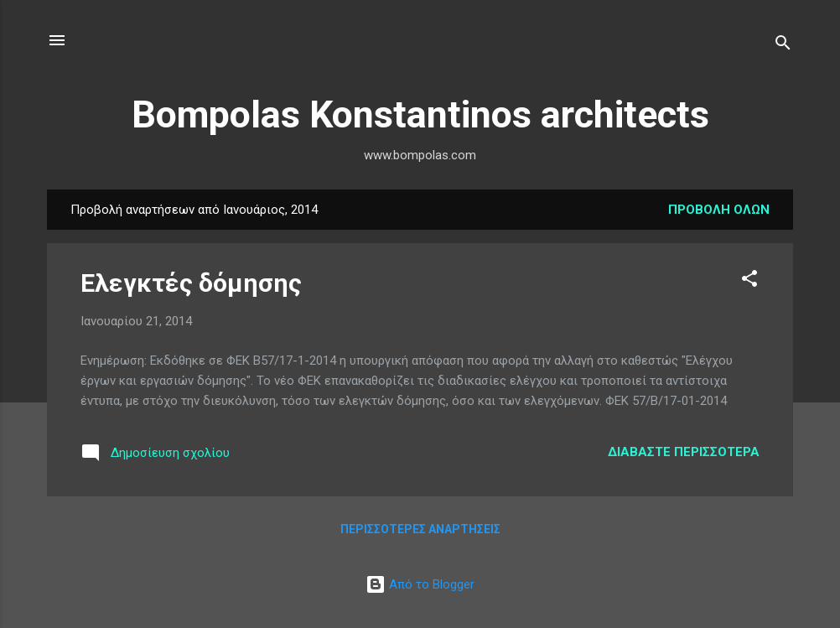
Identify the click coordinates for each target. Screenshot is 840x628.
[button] (749, 281)
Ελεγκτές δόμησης (191, 283)
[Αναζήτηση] (783, 46)
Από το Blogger (420, 584)
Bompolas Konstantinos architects (420, 114)
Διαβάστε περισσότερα (684, 452)
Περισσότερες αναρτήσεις (420, 529)
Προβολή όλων (719, 210)
